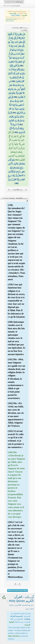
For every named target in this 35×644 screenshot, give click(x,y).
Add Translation (17, 590)
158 (21, 66)
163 (16, 132)
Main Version (12, 6)
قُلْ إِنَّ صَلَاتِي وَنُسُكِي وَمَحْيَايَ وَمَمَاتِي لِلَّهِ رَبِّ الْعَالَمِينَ (16, 117)
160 (15, 97)
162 (21, 125)
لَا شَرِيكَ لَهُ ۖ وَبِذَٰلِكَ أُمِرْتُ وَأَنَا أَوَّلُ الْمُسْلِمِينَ (17, 128)
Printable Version (14, 2)
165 (17, 183)
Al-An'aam (20, 28)
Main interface (10, 21)
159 (13, 81)
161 (14, 113)
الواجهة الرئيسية (15, 15)
